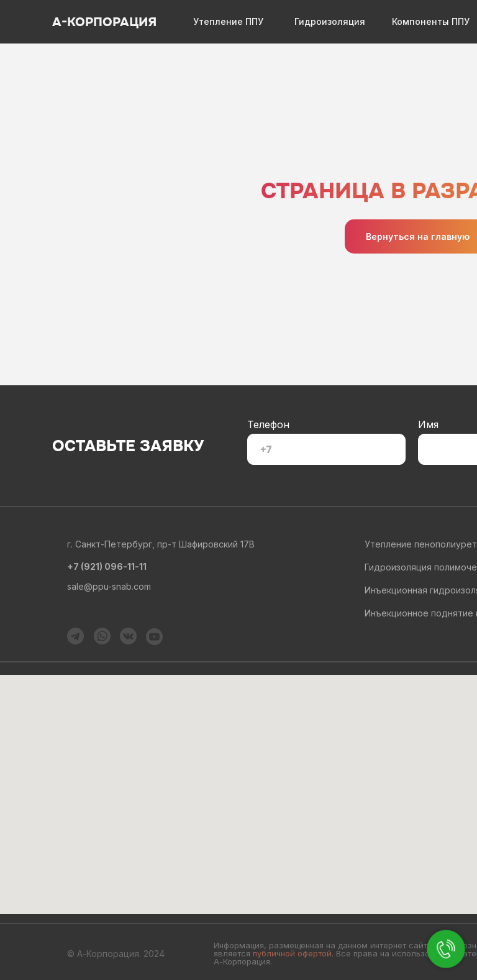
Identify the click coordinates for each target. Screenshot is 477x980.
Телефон (268, 424)
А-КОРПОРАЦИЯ (104, 22)
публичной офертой (292, 953)
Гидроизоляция (330, 21)
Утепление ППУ (228, 21)
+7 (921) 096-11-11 (107, 566)
